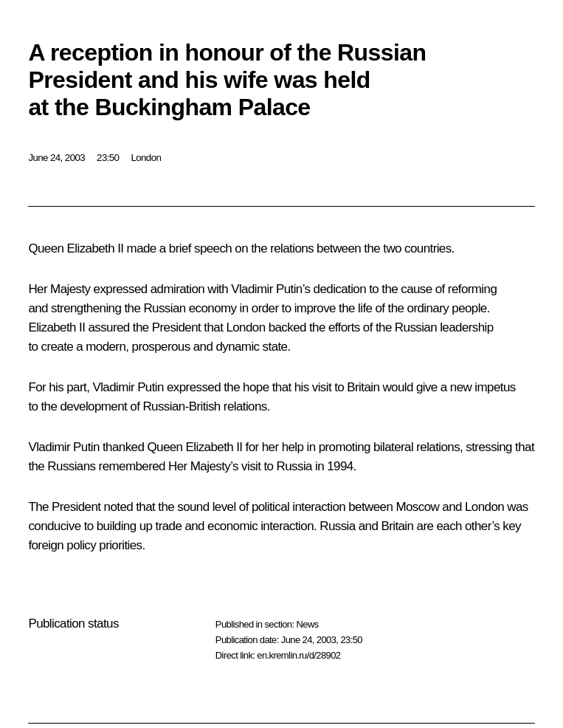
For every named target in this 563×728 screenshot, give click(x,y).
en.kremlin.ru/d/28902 (298, 655)
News (307, 624)
